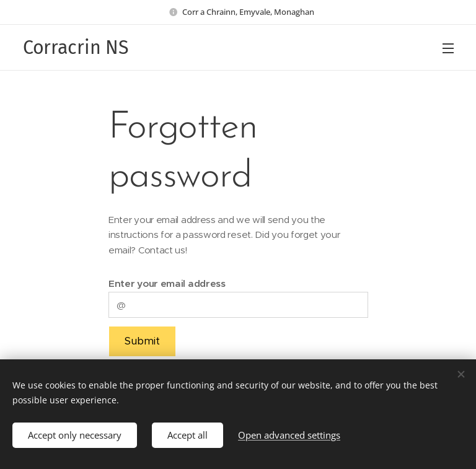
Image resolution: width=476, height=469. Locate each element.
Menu (448, 48)
